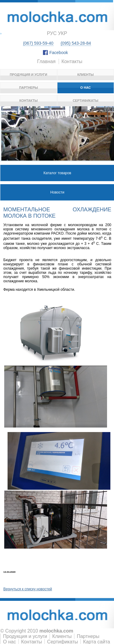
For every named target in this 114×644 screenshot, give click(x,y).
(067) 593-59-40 (38, 43)
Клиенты (86, 75)
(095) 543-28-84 (76, 43)
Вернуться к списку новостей (28, 589)
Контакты (72, 61)
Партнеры (28, 88)
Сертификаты (86, 101)
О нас (85, 88)
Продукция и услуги (28, 75)
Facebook (59, 53)
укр (63, 33)
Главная (46, 61)
